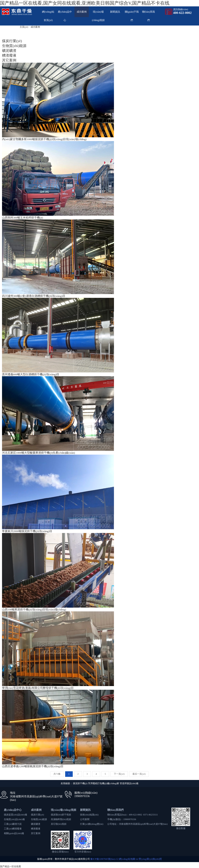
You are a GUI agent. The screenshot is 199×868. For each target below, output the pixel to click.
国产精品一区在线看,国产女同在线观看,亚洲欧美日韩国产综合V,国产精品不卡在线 (85, 3)
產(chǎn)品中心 (13, 810)
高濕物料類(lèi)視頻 (61, 819)
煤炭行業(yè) (37, 815)
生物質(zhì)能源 (39, 819)
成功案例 (82, 12)
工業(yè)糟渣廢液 (13, 829)
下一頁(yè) (119, 774)
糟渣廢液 (36, 829)
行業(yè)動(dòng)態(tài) (92, 824)
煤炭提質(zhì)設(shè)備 (15, 815)
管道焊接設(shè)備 (129, 783)
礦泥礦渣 (36, 824)
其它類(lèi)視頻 (59, 824)
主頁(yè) (24, 27)
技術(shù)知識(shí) (89, 815)
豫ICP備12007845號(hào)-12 (104, 859)
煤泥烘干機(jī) (80, 783)
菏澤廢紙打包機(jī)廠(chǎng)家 (104, 783)
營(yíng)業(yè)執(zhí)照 (150, 859)
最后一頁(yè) (139, 774)
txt (137, 859)
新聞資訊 (115, 12)
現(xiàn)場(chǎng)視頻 (64, 810)
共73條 (57, 774)
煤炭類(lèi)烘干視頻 (61, 815)
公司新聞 (85, 819)
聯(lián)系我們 (116, 810)
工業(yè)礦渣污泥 (13, 824)
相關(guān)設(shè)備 (14, 833)
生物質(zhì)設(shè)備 (14, 819)
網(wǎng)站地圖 (127, 859)
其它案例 (36, 833)
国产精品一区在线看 (10, 866)
